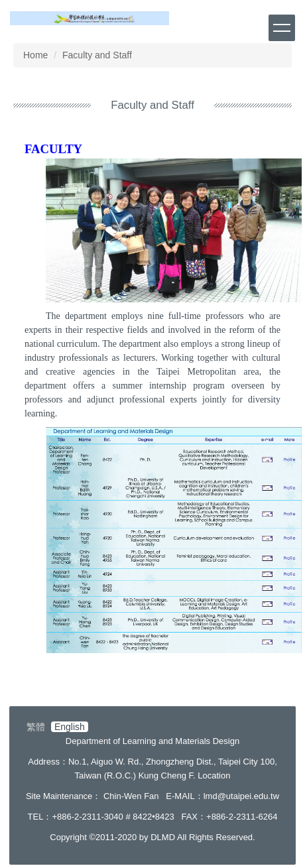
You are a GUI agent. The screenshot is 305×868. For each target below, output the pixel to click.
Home (35, 55)
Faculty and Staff (97, 55)
